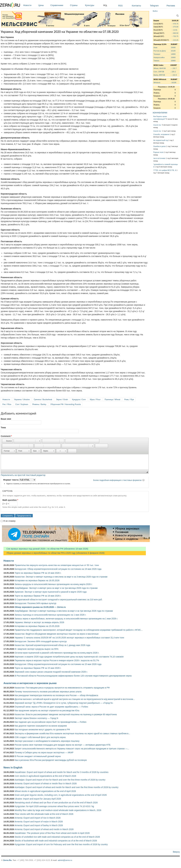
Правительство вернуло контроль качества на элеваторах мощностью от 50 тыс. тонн (57, 565)
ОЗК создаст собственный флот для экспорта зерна (40, 737)
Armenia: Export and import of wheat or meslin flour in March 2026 (46, 783)
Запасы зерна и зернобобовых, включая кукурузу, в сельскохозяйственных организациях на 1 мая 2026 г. (66, 619)
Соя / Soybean (22, 404)
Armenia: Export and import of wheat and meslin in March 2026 (44, 829)
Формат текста (11, 480)
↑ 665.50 (175, 33)
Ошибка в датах (160, 146)
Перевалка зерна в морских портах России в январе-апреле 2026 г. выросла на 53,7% (57, 660)
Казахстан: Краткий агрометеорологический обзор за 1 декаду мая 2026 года (52, 645)
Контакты (136, 6)
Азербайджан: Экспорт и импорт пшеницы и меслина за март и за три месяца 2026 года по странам (64, 611)
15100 (173, 51)
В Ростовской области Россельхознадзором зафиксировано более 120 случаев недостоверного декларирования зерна (73, 676)
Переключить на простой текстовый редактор (23, 475)
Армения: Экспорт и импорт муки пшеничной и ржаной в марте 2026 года (51, 592)
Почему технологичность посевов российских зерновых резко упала (48, 692)
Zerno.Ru (7, 860)
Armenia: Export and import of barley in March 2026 (39, 825)
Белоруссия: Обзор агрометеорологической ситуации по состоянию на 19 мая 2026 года (58, 569)
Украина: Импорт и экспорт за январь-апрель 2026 (39, 622)
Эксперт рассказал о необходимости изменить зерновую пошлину (47, 741)
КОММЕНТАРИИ (160, 113)
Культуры (93, 5)
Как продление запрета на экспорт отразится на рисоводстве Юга (47, 710)
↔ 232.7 (173, 68)
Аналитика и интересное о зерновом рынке (30, 683)
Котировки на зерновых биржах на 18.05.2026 (37, 580)
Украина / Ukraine (22, 399)
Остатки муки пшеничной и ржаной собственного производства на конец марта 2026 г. (57, 653)
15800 (173, 57)
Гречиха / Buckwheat (43, 399)
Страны (77, 5)
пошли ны (157, 125)
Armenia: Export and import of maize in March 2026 (39, 822)
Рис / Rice (7, 404)
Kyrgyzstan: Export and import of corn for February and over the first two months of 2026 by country (61, 844)
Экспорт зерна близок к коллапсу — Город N (36, 718)
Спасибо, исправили (161, 134)
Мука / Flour (95, 399)
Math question (10, 500)
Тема (3, 427)
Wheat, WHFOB (160, 68)
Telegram (154, 6)
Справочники (59, 5)
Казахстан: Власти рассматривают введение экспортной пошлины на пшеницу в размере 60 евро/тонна (66, 714)
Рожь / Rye (129, 399)
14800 (173, 54)
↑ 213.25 (175, 40)
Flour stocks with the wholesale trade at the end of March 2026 (44, 814)
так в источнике (159, 158)
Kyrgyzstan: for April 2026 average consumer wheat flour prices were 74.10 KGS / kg (54, 806)
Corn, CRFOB (159, 72)
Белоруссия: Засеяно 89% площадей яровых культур (41, 641)
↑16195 (174, 83)
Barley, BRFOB (159, 75)
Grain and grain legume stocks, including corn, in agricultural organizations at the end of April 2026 (61, 795)
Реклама (171, 6)
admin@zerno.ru (65, 860)
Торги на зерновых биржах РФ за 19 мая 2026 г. (38, 573)
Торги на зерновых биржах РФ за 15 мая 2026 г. (38, 668)
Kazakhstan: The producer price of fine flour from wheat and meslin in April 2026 (52, 833)
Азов (155, 47)
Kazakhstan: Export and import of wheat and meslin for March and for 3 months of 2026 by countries (62, 772)
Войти (155, 11)
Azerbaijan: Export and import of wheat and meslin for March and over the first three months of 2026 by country (66, 787)
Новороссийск (159, 57)
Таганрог (157, 54)
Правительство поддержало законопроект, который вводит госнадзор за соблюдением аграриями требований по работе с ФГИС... (79, 630)
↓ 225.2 (173, 72)
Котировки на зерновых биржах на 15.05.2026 (37, 626)
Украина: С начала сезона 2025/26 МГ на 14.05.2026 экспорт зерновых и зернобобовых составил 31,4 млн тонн (69, 638)
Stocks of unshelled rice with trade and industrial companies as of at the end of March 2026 (57, 837)
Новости (30, 5)
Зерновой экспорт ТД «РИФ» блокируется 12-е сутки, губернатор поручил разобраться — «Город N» (64, 703)
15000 (173, 47)
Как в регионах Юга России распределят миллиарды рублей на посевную (51, 760)
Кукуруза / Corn (79, 399)
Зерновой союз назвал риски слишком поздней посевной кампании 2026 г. (51, 672)
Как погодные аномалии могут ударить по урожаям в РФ (42, 730)
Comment (6, 436)
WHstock (157, 83)
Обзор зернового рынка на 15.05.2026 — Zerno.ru (40, 607)
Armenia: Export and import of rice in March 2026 (37, 818)
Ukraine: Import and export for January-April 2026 (38, 799)
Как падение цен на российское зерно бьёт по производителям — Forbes (50, 722)
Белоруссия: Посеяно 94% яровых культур (35, 603)
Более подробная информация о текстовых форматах (117, 480)
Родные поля (158, 152)
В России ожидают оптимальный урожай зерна (38, 756)
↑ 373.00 (175, 27)
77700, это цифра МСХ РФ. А (165, 170)
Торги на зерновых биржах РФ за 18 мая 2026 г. (38, 596)
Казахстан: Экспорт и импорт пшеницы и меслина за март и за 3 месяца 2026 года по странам (61, 577)
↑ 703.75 (175, 36)
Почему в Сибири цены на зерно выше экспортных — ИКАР (44, 753)
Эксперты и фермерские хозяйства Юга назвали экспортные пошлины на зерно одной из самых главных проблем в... (72, 733)
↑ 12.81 (175, 30)
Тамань (156, 61)
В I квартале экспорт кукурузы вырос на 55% (37, 649)
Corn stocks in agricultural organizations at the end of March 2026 (45, 776)
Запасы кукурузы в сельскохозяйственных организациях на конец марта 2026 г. (53, 584)
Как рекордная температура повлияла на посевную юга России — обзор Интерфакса (56, 695)
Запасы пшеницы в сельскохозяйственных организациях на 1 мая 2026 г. (50, 615)
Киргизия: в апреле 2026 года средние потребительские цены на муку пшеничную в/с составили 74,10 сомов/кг (69, 657)
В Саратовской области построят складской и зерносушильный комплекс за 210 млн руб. (59, 600)
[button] (7, 441)
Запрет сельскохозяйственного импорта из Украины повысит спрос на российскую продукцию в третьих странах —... (72, 749)
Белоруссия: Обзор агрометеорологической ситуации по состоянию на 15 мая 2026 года (58, 664)
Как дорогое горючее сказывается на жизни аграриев (41, 726)
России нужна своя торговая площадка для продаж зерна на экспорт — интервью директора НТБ (63, 745)
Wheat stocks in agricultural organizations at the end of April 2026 (45, 791)
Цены (44, 5)
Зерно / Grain (62, 399)
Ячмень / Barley (39, 404)
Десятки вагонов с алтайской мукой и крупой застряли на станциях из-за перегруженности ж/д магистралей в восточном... (75, 699)
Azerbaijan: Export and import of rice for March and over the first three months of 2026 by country (60, 780)
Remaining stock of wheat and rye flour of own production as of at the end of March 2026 (56, 803)
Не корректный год (161, 140)
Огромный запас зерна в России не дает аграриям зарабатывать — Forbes (51, 707)
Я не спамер (9, 521)
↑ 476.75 (175, 24)
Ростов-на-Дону (160, 51)
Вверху (176, 852)
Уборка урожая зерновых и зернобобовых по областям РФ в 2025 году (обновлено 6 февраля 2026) (54, 553)
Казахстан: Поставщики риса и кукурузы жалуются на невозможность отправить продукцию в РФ (62, 688)
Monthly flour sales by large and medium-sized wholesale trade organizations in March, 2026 (58, 810)
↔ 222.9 (173, 75)
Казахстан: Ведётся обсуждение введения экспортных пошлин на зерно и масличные (57, 634)
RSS (120, 6)
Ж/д (105, 5)
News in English (13, 767)
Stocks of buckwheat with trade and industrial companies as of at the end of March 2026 (56, 841)
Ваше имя (6, 419)
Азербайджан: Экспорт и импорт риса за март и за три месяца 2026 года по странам (56, 588)
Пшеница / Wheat (112, 399)
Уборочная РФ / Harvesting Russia (66, 404)
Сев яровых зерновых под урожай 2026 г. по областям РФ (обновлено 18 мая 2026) (46, 549)
